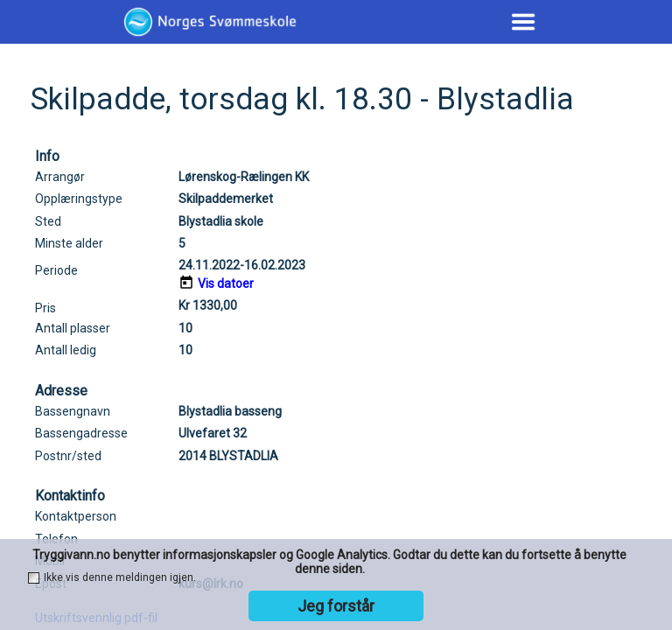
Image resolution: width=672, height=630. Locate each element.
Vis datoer (226, 283)
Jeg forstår (336, 606)
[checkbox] (34, 578)
